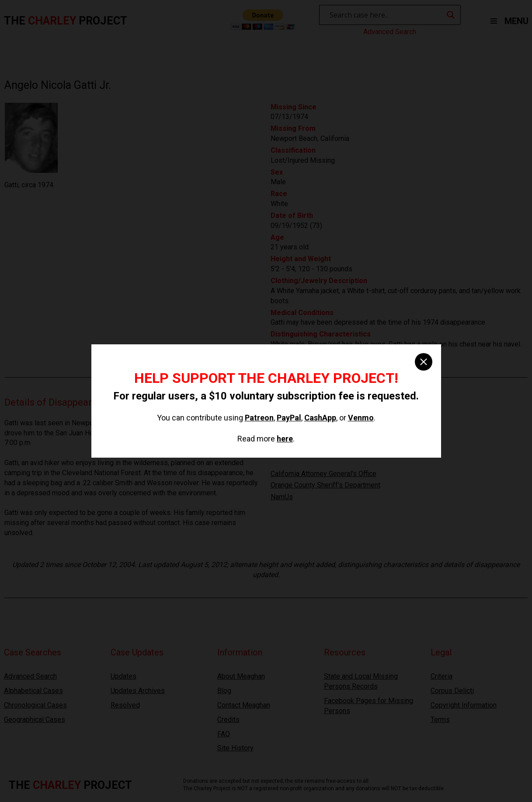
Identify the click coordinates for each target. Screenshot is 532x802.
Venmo (361, 418)
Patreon (259, 418)
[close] (424, 362)
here (285, 439)
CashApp (320, 418)
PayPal (289, 418)
